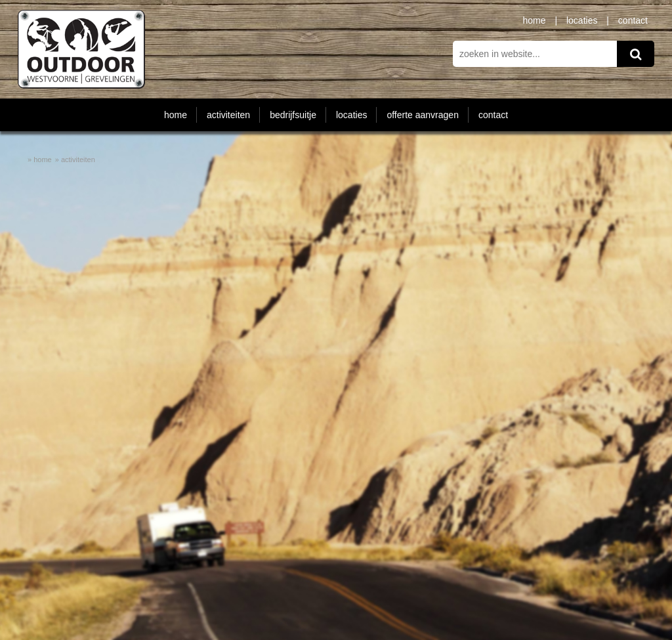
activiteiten (228, 115)
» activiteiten (75, 160)
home (535, 20)
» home (40, 160)
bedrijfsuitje (293, 115)
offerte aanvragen (423, 115)
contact (633, 20)
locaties (582, 20)
